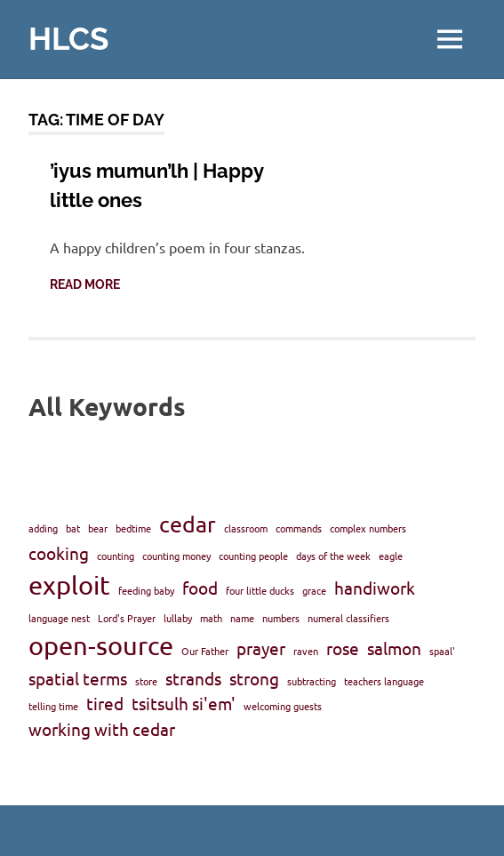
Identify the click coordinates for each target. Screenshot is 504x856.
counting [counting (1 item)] (116, 556)
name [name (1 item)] (242, 618)
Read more (85, 284)
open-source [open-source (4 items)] (101, 645)
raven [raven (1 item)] (306, 651)
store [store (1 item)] (146, 681)
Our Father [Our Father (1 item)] (205, 651)
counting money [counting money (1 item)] (176, 556)
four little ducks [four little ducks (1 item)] (260, 590)
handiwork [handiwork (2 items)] (375, 588)
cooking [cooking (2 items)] (59, 553)
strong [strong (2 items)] (254, 678)
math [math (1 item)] (211, 618)
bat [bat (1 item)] (73, 528)
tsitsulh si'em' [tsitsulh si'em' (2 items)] (184, 703)
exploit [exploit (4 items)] (69, 585)
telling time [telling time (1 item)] (53, 706)
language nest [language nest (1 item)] (59, 618)
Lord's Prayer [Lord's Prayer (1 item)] (127, 618)
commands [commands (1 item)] (299, 528)
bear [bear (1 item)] (98, 528)
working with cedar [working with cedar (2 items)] (102, 729)
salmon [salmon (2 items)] (394, 648)
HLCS (68, 39)
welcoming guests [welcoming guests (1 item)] (283, 706)
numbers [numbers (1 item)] (281, 618)
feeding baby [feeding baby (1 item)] (146, 590)
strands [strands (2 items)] (193, 678)
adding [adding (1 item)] (43, 528)
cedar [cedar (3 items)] (188, 524)
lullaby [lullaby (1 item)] (178, 618)
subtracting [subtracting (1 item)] (312, 681)
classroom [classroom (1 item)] (246, 528)
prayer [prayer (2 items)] (261, 648)
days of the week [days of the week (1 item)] (333, 556)
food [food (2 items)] (200, 588)
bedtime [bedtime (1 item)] (133, 528)
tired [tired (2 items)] (105, 703)
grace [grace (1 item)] (314, 590)
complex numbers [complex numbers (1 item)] (368, 528)
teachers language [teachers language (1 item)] (384, 681)
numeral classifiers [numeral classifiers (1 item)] (348, 618)
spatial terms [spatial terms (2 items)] (78, 678)
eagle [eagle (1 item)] (391, 556)
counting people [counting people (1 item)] (253, 556)
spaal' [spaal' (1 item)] (442, 651)
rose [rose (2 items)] (343, 648)
